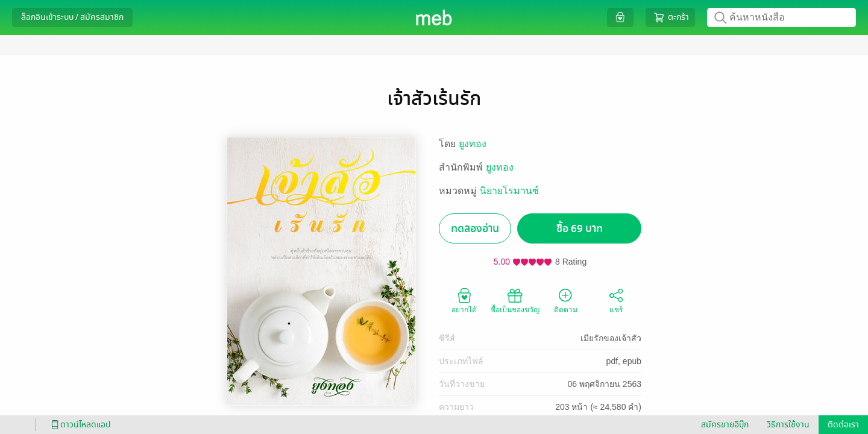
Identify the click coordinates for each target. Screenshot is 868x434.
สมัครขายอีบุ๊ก (725, 425)
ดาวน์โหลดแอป (79, 425)
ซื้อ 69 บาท (580, 229)
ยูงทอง (473, 144)
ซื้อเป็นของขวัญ (515, 300)
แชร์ (616, 300)
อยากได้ (464, 300)
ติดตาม (566, 300)
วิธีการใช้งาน (788, 425)
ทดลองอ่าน (475, 229)
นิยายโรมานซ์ (509, 191)
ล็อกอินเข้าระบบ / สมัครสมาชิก (72, 17)
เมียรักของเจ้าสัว (611, 338)
